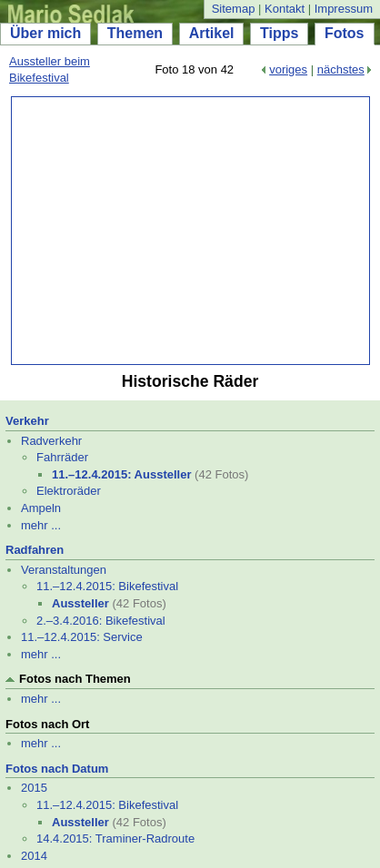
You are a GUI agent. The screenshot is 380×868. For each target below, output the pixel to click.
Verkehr (27, 421)
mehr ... (41, 525)
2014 (34, 856)
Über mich (45, 33)
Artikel (212, 33)
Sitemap (234, 9)
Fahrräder (62, 457)
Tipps (279, 33)
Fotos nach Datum (57, 769)
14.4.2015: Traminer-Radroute (115, 838)
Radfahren (35, 550)
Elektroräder (69, 491)
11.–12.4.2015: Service (82, 637)
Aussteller (80, 603)
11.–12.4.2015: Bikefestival (107, 586)
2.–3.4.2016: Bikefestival (101, 621)
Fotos (345, 33)
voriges (288, 69)
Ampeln (41, 508)
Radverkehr (51, 441)
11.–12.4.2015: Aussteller (121, 474)
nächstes (341, 69)
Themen (135, 33)
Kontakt (285, 9)
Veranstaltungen (64, 570)
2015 (34, 788)
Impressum (344, 9)
